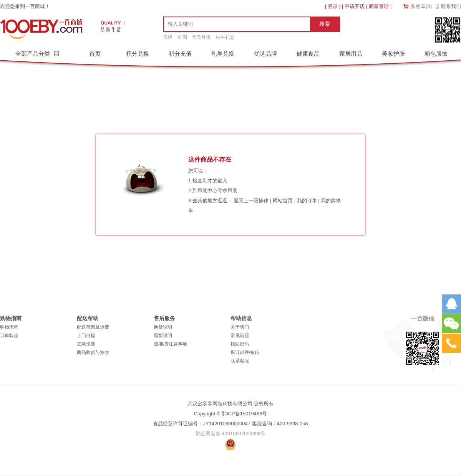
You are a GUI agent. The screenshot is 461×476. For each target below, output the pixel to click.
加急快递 (86, 344)
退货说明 (163, 336)
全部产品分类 (33, 54)
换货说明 (163, 327)
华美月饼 (201, 37)
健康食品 (308, 54)
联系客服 (240, 361)
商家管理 (379, 6)
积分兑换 (138, 54)
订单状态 (9, 336)
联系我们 (451, 6)
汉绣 (168, 37)
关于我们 (240, 327)
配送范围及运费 (93, 327)
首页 (95, 54)
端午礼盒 (225, 37)
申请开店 (355, 6)
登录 (333, 6)
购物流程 (9, 327)
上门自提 (86, 336)
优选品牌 (265, 54)
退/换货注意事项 (170, 344)
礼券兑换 (223, 54)
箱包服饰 (436, 54)
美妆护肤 (393, 54)
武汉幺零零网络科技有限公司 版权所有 (231, 404)
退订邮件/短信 (245, 352)
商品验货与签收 (93, 352)
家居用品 (351, 54)
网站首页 (283, 201)
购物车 (421, 6)
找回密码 (240, 344)
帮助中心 (207, 191)
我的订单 (307, 201)
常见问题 (240, 336)
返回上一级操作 (251, 201)
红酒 (182, 37)
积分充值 (180, 54)
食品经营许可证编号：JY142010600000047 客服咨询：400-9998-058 (230, 424)
